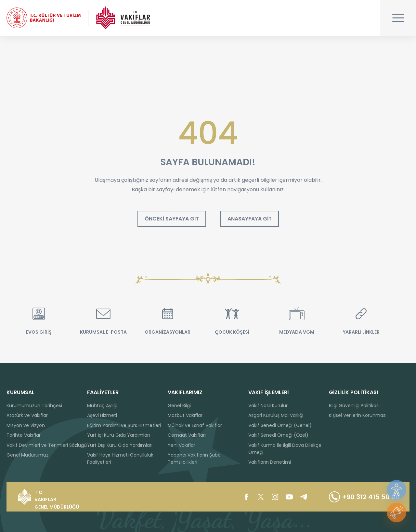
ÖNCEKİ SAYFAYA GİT (172, 219)
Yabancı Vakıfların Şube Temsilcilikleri (194, 459)
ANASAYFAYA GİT (250, 219)
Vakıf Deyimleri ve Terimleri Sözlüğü (47, 445)
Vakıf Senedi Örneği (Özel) (278, 435)
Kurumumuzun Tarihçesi (34, 406)
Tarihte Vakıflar (24, 435)
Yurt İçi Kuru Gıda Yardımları (118, 435)
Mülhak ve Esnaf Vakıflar (195, 425)
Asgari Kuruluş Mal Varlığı (276, 415)
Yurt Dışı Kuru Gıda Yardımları (120, 445)
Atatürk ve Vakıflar (27, 415)
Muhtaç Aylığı (102, 406)
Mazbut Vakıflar (185, 415)
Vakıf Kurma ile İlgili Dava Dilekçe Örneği (285, 449)
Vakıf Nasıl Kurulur (268, 406)
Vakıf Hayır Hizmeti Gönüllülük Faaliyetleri (120, 459)
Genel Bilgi (179, 406)
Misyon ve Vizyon (26, 425)
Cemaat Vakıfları (187, 435)
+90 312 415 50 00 (364, 497)
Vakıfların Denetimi (270, 462)
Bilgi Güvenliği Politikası (354, 406)
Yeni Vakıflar (182, 445)
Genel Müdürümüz (27, 455)
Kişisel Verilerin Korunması (358, 415)
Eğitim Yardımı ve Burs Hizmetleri (124, 425)
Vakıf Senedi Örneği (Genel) (280, 425)
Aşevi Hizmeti (102, 415)
